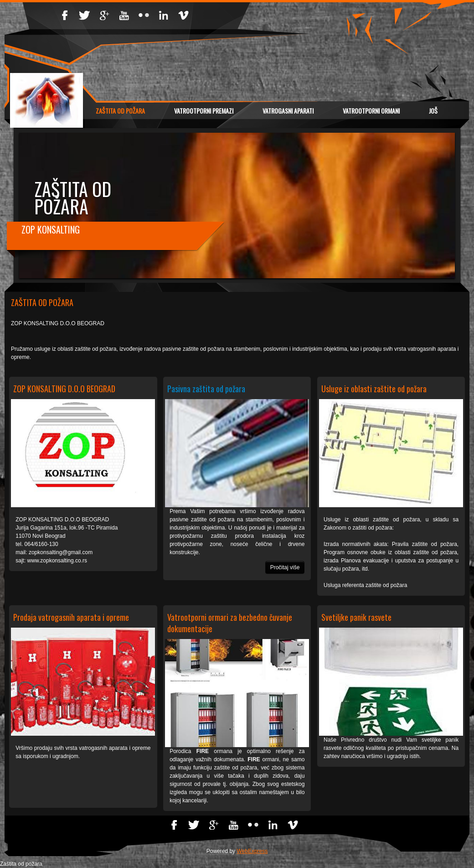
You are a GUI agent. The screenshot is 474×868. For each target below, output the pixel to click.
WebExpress (252, 851)
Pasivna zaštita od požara (206, 389)
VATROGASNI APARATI (288, 111)
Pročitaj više (285, 567)
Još (433, 111)
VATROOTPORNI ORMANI (371, 111)
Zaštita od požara (120, 111)
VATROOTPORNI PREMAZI (204, 111)
